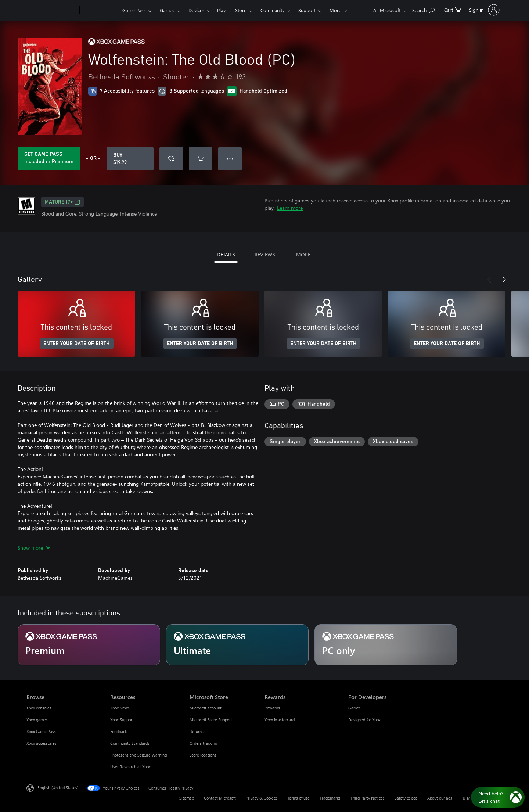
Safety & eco (406, 798)
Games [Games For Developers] (355, 708)
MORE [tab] (303, 254)
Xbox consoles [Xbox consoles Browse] (39, 708)
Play (221, 10)
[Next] (504, 280)
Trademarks (330, 798)
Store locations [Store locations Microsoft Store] (203, 755)
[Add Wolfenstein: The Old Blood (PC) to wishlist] (171, 159)
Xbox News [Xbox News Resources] (120, 708)
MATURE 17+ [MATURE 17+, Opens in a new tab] (62, 202)
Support (307, 10)
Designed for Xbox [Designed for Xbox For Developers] (364, 720)
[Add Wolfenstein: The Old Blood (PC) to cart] (201, 159)
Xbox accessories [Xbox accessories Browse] (42, 743)
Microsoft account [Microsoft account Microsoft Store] (206, 708)
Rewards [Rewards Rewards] (272, 708)
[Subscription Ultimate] (237, 645)
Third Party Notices (368, 798)
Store (241, 10)
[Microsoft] (52, 10)
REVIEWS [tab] (265, 254)
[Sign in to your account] (484, 10)
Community (272, 10)
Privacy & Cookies (262, 798)
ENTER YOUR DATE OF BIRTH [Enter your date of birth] (77, 344)
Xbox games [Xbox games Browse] (37, 720)
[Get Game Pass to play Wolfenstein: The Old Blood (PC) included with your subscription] (49, 159)
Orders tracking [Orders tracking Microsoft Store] (203, 743)
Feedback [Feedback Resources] (118, 731)
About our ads (440, 798)
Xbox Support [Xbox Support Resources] (122, 720)
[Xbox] (100, 10)
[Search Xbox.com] (423, 9)
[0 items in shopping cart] (453, 9)
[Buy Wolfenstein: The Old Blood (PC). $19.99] (130, 159)
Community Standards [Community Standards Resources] (130, 743)
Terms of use (299, 798)
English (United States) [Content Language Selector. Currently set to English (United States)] (58, 788)
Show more (34, 548)
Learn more (290, 208)
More (335, 10)
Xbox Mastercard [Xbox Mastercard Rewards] (280, 720)
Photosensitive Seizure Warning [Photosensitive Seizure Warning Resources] (138, 755)
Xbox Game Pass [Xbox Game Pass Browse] (41, 731)
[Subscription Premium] (89, 645)
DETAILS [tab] (226, 254)
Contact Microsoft (220, 798)
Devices (197, 10)
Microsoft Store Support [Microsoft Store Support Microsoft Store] (211, 720)
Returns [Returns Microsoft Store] (197, 731)
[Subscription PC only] (386, 645)
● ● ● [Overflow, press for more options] (230, 159)
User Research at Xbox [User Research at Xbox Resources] (130, 767)
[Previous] (489, 280)
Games (167, 10)
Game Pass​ (134, 10)
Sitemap (187, 798)
